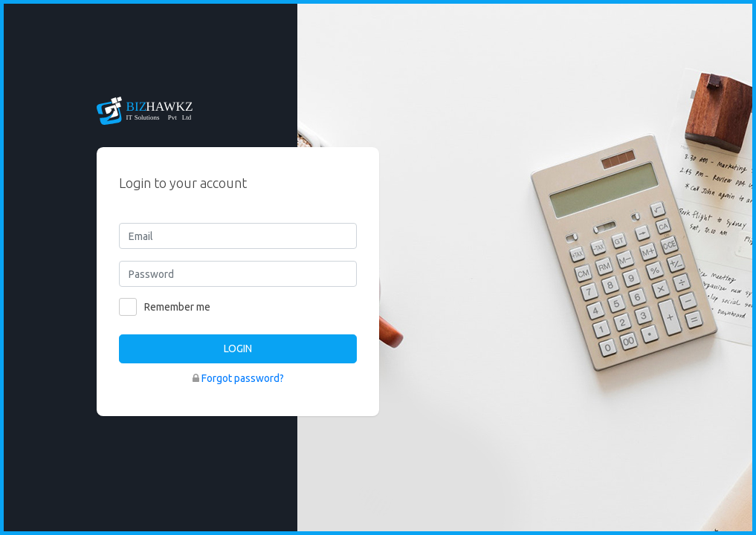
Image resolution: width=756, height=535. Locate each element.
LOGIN (238, 348)
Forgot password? (243, 378)
